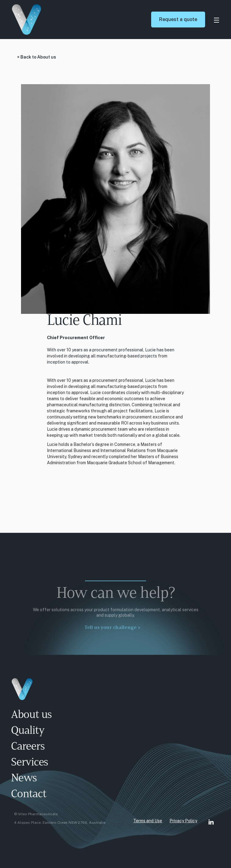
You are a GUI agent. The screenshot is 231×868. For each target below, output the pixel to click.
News (24, 779)
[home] (77, 20)
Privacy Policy (183, 821)
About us (31, 715)
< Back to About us (37, 57)
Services (30, 763)
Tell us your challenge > (112, 630)
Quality (28, 731)
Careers (28, 747)
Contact (28, 794)
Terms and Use (148, 821)
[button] (217, 20)
